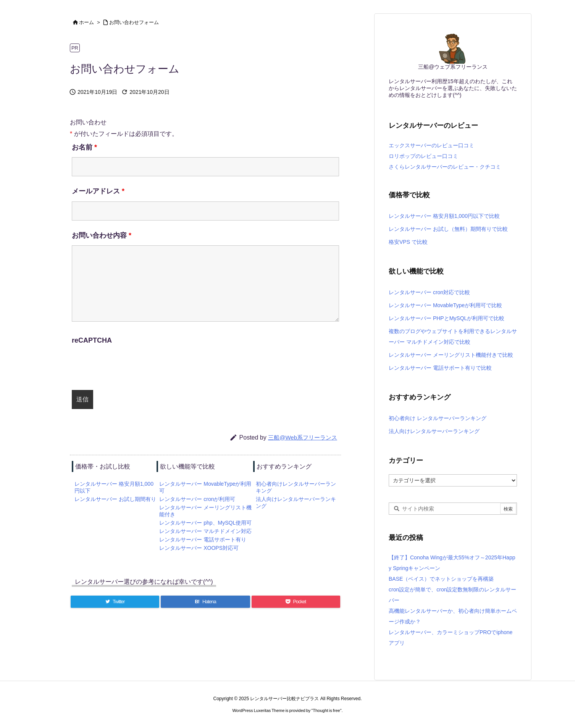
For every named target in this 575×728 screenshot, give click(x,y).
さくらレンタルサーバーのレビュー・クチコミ (445, 167)
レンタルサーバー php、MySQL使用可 (205, 523)
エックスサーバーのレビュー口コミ (431, 145)
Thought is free (326, 710)
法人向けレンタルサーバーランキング (434, 431)
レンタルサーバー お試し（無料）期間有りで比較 (448, 229)
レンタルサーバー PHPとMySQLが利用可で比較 (447, 318)
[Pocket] (296, 602)
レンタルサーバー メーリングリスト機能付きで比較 (451, 355)
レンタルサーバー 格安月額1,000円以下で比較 (444, 216)
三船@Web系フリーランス (303, 437)
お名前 (84, 147)
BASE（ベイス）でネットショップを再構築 (441, 579)
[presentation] (137, 366)
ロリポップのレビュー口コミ (423, 156)
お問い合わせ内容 (102, 235)
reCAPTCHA (92, 340)
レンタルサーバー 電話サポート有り (203, 540)
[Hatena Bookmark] (205, 602)
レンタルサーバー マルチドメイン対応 (205, 531)
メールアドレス (98, 191)
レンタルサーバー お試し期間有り (115, 499)
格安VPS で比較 (408, 242)
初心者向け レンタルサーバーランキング (438, 418)
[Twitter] (115, 602)
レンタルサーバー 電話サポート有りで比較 (440, 368)
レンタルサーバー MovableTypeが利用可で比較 (445, 305)
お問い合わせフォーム (134, 22)
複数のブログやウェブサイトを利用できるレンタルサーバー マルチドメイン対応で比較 (453, 337)
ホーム (86, 22)
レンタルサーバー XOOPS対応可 (199, 548)
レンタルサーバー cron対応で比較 (429, 292)
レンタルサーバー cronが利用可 (197, 499)
